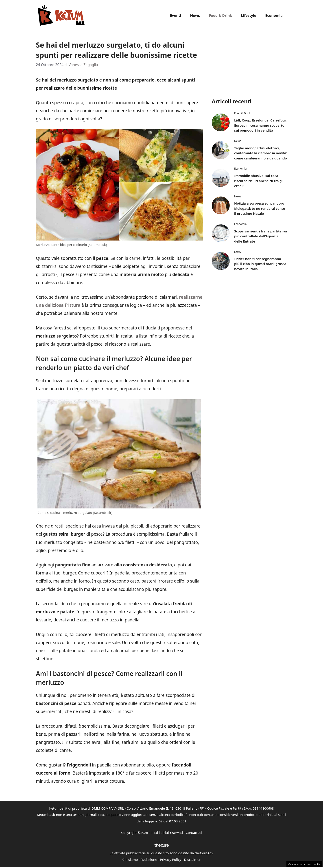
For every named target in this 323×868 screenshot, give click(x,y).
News (195, 15)
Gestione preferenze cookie (304, 864)
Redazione (149, 859)
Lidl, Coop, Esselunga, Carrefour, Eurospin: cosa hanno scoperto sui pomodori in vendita (260, 125)
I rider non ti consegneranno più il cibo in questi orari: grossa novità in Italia (260, 264)
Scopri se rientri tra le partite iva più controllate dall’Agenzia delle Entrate (261, 236)
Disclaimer (192, 859)
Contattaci (194, 833)
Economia (274, 15)
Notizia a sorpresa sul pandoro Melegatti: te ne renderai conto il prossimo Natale (260, 208)
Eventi (176, 15)
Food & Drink (220, 15)
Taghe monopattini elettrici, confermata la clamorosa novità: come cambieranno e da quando (261, 153)
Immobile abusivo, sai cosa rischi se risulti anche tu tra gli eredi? (259, 181)
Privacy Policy (171, 859)
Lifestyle (249, 15)
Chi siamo (130, 859)
